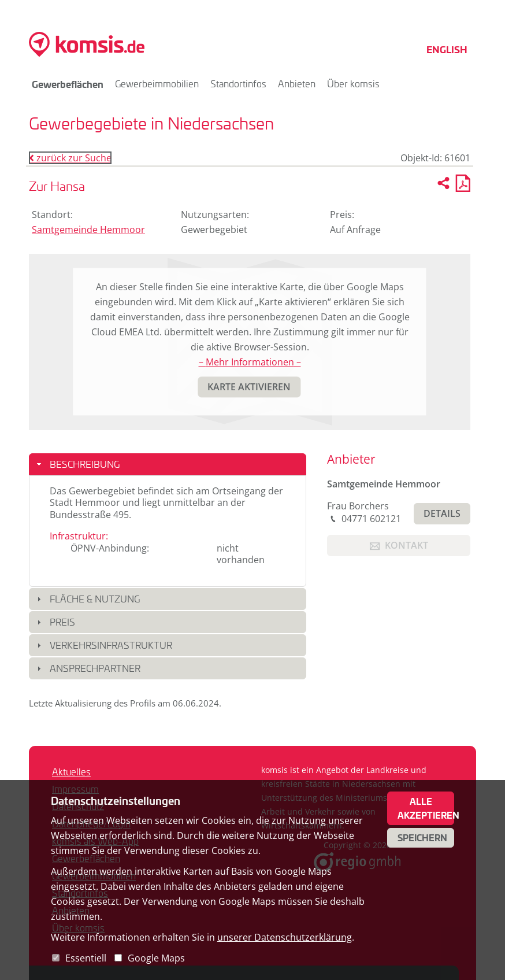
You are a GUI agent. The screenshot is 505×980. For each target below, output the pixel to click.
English (447, 49)
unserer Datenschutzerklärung (285, 937)
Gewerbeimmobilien (157, 84)
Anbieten (297, 84)
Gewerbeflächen (68, 84)
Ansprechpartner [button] (95, 668)
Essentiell (86, 958)
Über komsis (353, 84)
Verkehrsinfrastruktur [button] (111, 645)
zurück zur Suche (70, 158)
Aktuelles (71, 772)
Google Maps (156, 958)
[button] (249, 387)
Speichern (422, 838)
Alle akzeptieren (426, 808)
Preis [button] (62, 622)
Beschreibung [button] (85, 464)
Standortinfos (238, 84)
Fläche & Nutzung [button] (95, 599)
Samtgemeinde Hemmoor (88, 230)
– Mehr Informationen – (250, 363)
